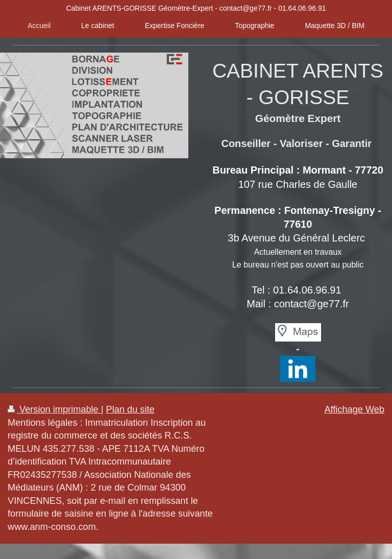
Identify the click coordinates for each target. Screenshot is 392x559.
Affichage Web (354, 409)
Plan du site (130, 409)
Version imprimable (54, 409)
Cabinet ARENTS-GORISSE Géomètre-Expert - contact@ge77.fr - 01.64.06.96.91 (196, 8)
